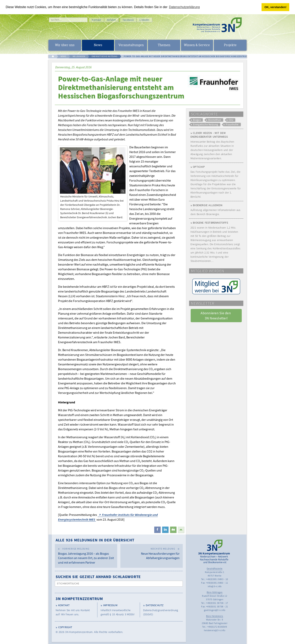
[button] (157, 530)
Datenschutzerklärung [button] (185, 7)
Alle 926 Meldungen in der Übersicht (95, 540)
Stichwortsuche (68, 584)
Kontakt (96, 20)
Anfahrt (111, 20)
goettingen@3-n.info (215, 610)
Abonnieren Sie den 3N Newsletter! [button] (216, 315)
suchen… (56, 20)
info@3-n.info (215, 586)
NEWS (63, 56)
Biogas (197, 120)
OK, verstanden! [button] (275, 7)
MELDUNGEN (79, 56)
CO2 (231, 120)
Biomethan (215, 120)
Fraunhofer (232, 124)
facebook (128, 20)
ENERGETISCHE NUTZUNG (105, 56)
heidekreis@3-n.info (215, 630)
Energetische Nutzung (206, 124)
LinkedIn (144, 20)
